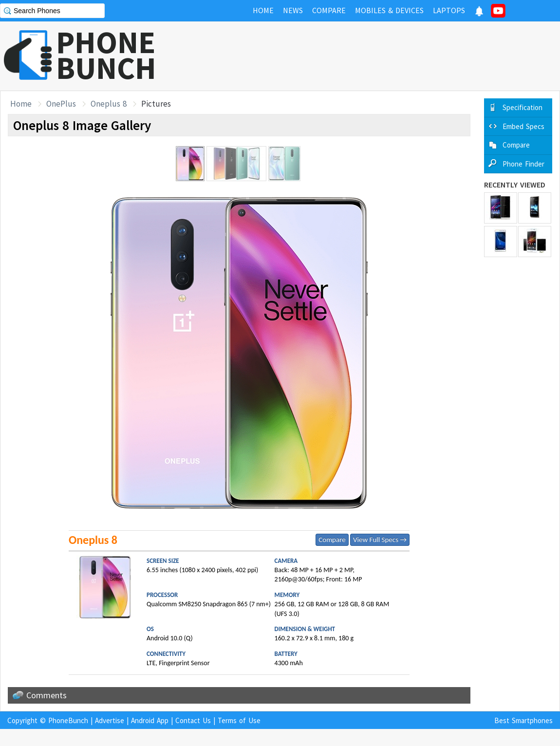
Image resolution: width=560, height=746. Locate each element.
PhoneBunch (68, 720)
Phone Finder (523, 164)
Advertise (110, 720)
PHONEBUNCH (106, 55)
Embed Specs (523, 126)
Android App (150, 720)
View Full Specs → (380, 540)
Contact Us (193, 720)
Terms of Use (239, 720)
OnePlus (61, 104)
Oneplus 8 (109, 104)
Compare (332, 540)
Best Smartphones (523, 720)
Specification (523, 107)
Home (21, 104)
